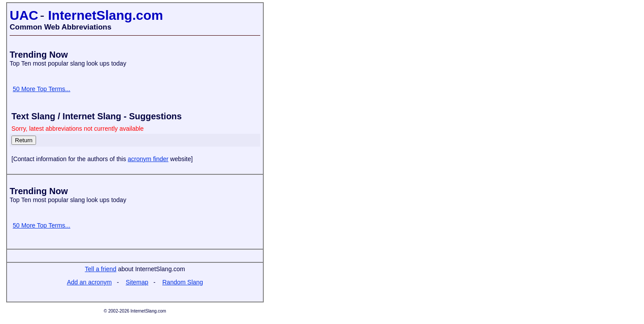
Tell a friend (101, 269)
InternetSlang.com (106, 15)
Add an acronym (89, 282)
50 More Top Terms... (42, 89)
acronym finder (148, 159)
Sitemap (137, 282)
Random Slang (183, 282)
